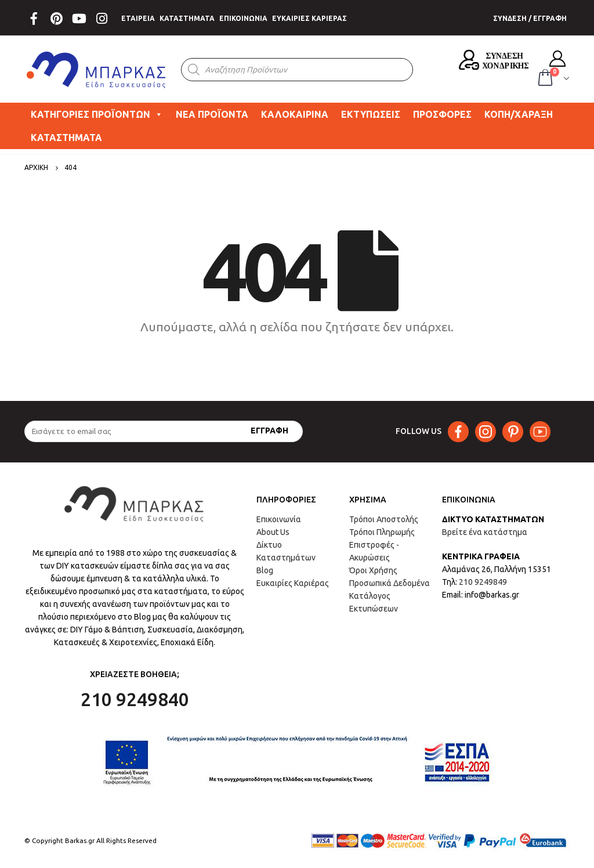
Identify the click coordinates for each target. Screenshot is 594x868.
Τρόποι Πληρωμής (382, 532)
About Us (273, 532)
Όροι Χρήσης (373, 570)
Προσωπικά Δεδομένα (390, 583)
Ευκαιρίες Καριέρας (293, 583)
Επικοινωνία (279, 519)
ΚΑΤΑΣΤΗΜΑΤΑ (187, 18)
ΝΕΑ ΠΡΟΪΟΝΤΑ (212, 114)
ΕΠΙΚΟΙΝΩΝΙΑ (243, 18)
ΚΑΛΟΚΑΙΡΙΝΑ (295, 114)
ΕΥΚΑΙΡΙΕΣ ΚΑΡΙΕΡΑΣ (309, 18)
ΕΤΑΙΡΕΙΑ (138, 18)
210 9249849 (483, 582)
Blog (265, 570)
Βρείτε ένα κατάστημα (485, 532)
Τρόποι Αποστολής (384, 519)
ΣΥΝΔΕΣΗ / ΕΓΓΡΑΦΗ (530, 18)
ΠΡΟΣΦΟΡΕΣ (442, 114)
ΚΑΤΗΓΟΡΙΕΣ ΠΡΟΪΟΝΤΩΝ (97, 114)
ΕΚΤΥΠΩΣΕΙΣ (371, 114)
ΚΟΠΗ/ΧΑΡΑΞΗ (519, 114)
